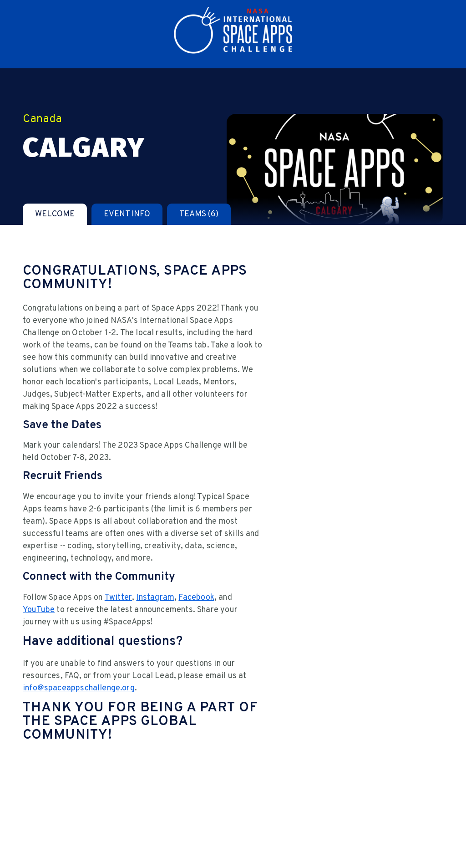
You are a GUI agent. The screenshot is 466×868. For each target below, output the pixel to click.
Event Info (127, 214)
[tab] (55, 214)
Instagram (155, 598)
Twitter (118, 598)
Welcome (55, 214)
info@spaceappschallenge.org (79, 688)
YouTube (39, 610)
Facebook (196, 598)
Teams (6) (199, 214)
